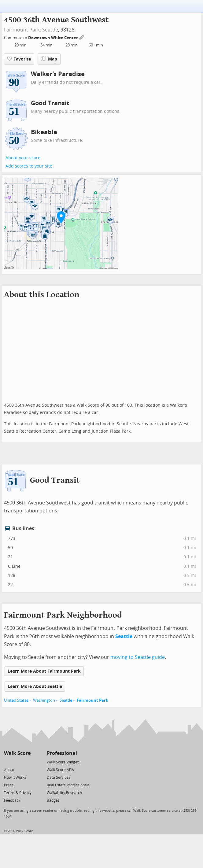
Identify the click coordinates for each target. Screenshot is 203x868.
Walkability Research (64, 793)
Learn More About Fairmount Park (44, 671)
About (9, 770)
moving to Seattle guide (138, 657)
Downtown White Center (54, 38)
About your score (23, 158)
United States (16, 700)
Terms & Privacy (18, 793)
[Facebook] (17, 762)
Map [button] (49, 59)
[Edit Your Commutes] (82, 37)
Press (9, 785)
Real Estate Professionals (68, 785)
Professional (62, 753)
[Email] (26, 762)
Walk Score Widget (63, 762)
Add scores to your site (29, 166)
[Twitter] (7, 762)
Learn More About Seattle (35, 687)
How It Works (15, 778)
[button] (61, 217)
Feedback (12, 800)
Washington (44, 700)
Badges (53, 800)
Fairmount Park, (22, 30)
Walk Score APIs (60, 770)
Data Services (59, 778)
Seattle (50, 30)
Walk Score (17, 753)
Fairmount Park (92, 700)
